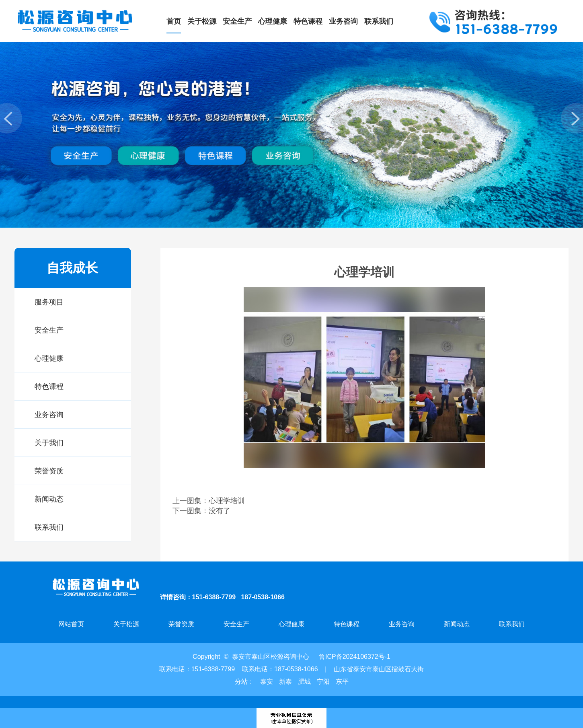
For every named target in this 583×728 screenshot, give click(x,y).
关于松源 (126, 624)
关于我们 (49, 443)
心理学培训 (227, 501)
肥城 (304, 682)
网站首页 (71, 624)
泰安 (267, 682)
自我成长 (72, 268)
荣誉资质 (49, 471)
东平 (342, 682)
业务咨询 (49, 415)
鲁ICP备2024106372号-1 (355, 657)
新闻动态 (49, 499)
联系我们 (49, 527)
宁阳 (323, 682)
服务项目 (49, 302)
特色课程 (49, 387)
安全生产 (49, 330)
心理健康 (49, 358)
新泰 (285, 682)
